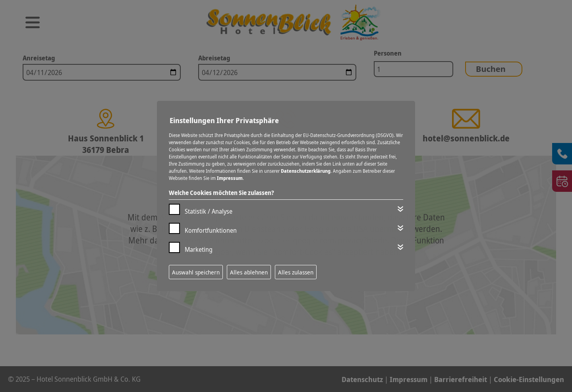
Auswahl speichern (196, 272)
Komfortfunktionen (211, 230)
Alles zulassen (296, 272)
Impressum (230, 178)
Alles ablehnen (249, 272)
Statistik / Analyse (209, 211)
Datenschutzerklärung (306, 171)
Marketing (199, 249)
